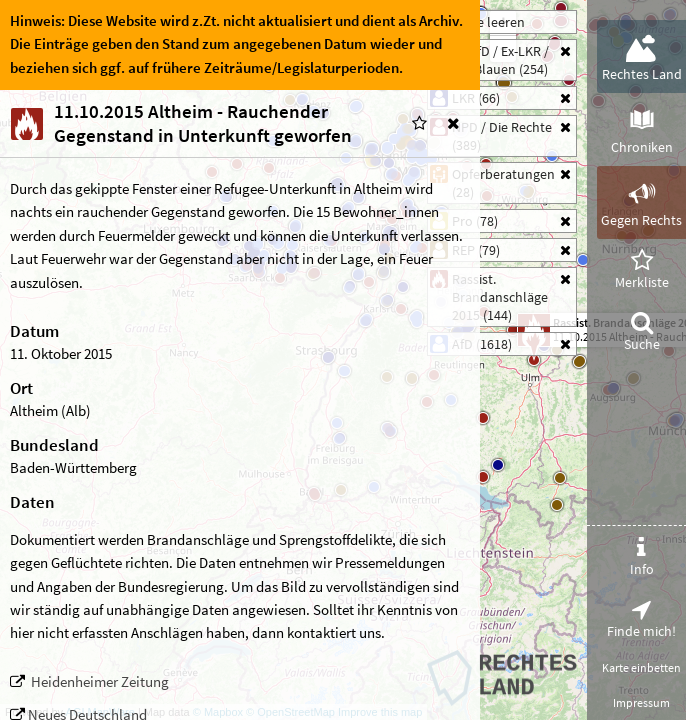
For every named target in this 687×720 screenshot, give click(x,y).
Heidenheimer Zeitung (100, 682)
